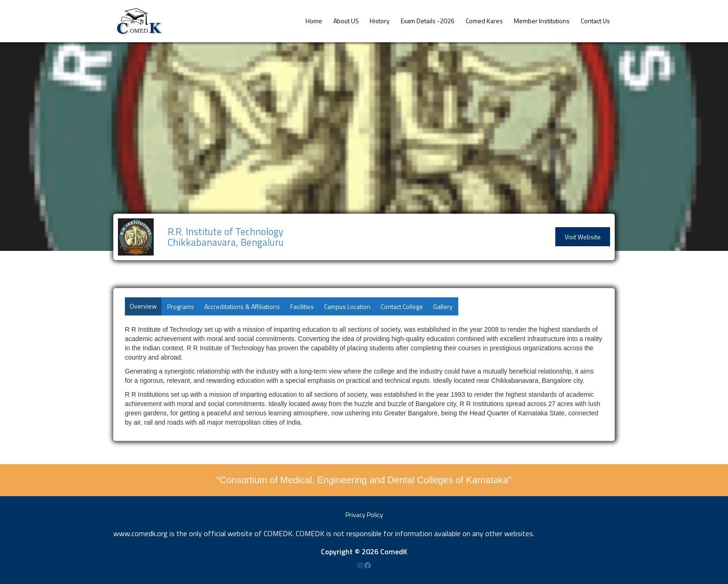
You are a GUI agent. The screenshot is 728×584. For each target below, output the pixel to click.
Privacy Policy (364, 515)
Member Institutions (542, 21)
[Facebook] (368, 565)
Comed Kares (484, 21)
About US (346, 21)
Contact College (402, 306)
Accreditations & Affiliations (242, 306)
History (380, 21)
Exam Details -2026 (428, 21)
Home (314, 21)
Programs (181, 306)
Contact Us (595, 21)
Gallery (443, 306)
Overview (143, 306)
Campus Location (347, 306)
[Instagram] (361, 565)
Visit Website (583, 237)
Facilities (302, 306)
